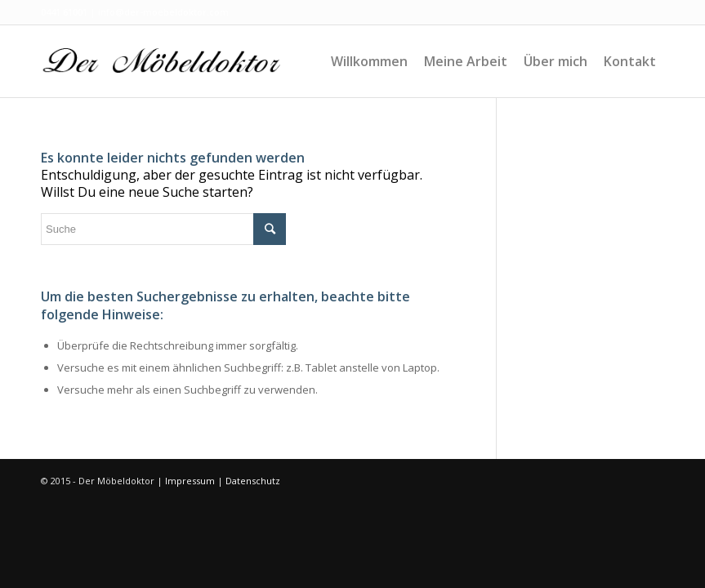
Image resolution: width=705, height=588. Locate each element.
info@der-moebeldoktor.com (163, 12)
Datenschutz (253, 481)
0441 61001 (64, 12)
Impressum (190, 481)
